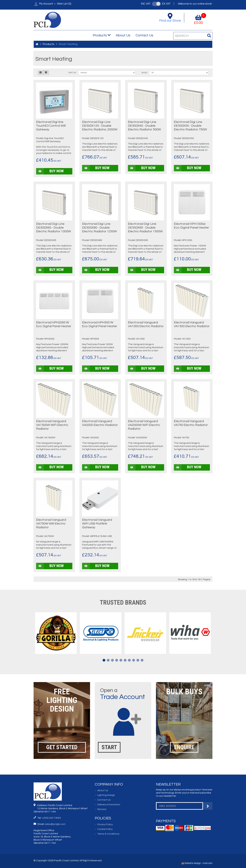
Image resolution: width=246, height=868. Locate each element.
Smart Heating (68, 44)
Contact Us (144, 35)
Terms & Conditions (108, 834)
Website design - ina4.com (197, 863)
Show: (145, 73)
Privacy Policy (105, 824)
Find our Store (170, 18)
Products (102, 35)
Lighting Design (106, 795)
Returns (102, 809)
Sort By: (72, 73)
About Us (123, 35)
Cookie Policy (105, 829)
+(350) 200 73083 (51, 818)
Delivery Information (109, 805)
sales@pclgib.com (55, 824)
